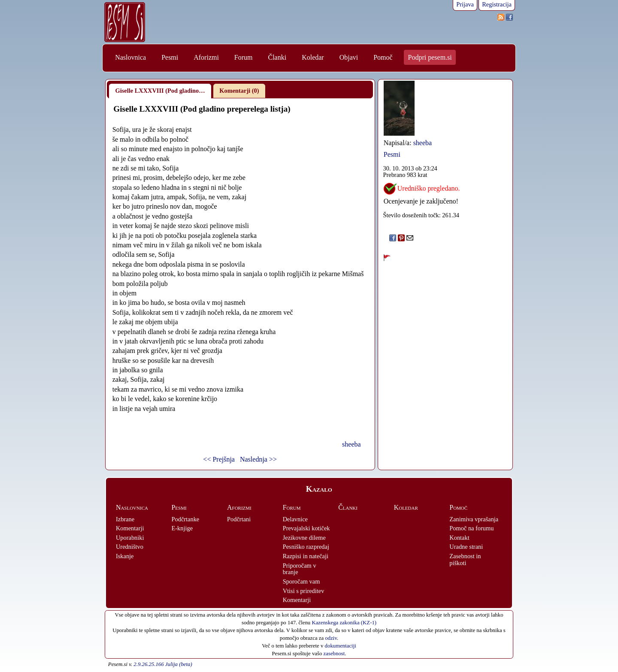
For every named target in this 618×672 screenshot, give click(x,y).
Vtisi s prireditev (304, 591)
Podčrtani (239, 519)
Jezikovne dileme (304, 538)
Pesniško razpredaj (306, 547)
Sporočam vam (301, 581)
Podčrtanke (186, 519)
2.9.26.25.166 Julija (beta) (163, 664)
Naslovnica (130, 57)
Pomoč (383, 57)
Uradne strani (466, 547)
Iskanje (125, 556)
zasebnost (334, 654)
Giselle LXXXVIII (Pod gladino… (160, 91)
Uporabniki (130, 538)
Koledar (313, 57)
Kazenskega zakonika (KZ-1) (344, 623)
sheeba (351, 444)
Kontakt (459, 538)
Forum (244, 57)
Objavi (349, 57)
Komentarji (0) (239, 91)
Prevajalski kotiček (306, 528)
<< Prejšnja (219, 459)
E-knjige (182, 528)
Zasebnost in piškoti (465, 559)
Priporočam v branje (300, 569)
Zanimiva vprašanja (474, 519)
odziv (331, 638)
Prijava (465, 4)
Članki (277, 57)
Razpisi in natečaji (306, 556)
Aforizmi (206, 57)
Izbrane (125, 519)
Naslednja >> (258, 459)
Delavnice (295, 519)
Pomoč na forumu (471, 528)
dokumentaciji (341, 646)
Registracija (497, 4)
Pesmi (170, 57)
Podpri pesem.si (430, 57)
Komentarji (130, 528)
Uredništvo (130, 547)
